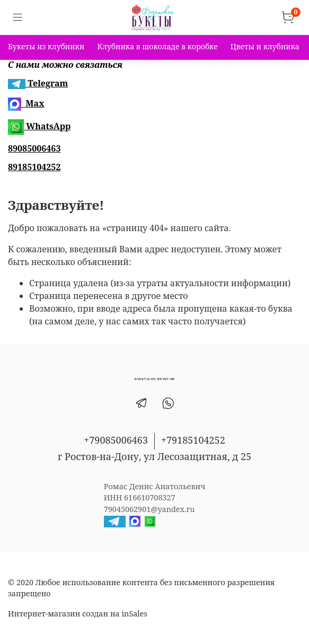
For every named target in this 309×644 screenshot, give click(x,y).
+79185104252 (193, 440)
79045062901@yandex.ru (149, 509)
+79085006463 (116, 440)
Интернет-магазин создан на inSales (78, 614)
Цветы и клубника (265, 46)
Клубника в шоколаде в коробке (157, 46)
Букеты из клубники (46, 46)
